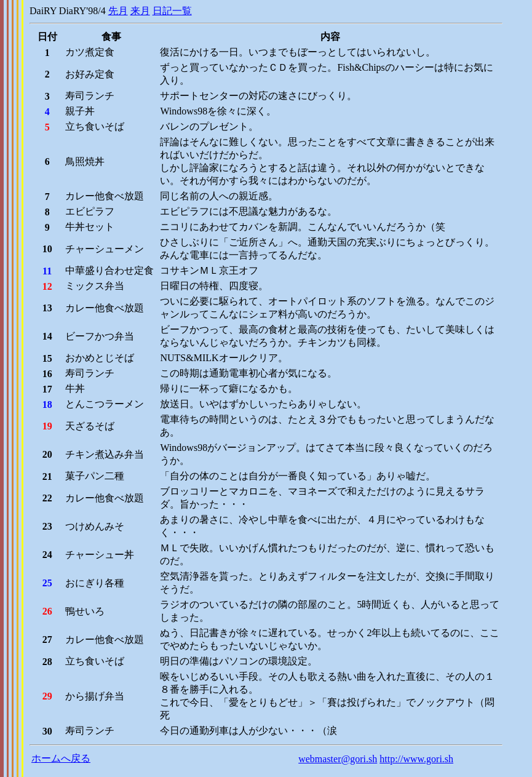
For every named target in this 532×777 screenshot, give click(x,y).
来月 (140, 11)
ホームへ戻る (61, 758)
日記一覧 (172, 11)
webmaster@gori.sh (338, 759)
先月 (118, 11)
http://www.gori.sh (416, 759)
